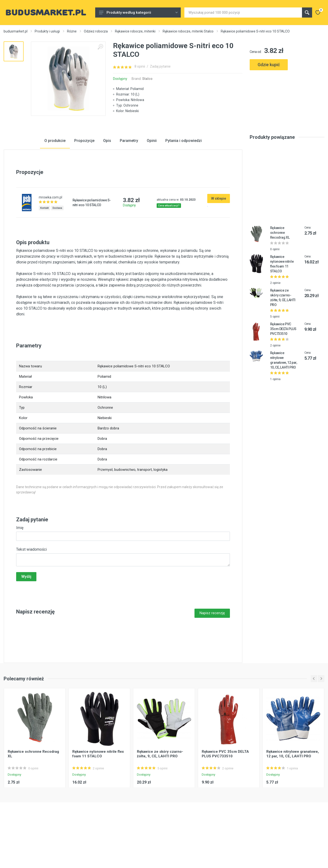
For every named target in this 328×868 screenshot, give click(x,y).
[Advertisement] (287, 94)
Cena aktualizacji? (169, 242)
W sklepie (219, 235)
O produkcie (55, 177)
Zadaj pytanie (160, 66)
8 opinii (140, 66)
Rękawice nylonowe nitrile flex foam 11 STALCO (98, 790)
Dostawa (57, 245)
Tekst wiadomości (31, 586)
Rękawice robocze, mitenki (135, 31)
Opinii (152, 177)
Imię (20, 564)
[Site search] (243, 13)
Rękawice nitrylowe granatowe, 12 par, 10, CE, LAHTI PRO (293, 790)
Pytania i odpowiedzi (184, 177)
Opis (107, 177)
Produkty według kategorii (138, 13)
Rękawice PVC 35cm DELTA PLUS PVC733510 (283, 365)
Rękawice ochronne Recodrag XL (280, 269)
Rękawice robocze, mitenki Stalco (188, 31)
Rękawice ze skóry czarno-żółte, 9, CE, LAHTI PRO (160, 790)
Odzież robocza (96, 31)
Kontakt (44, 245)
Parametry (129, 177)
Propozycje (84, 177)
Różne (72, 31)
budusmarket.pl (16, 31)
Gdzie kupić (269, 65)
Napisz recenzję (212, 650)
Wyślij (26, 613)
